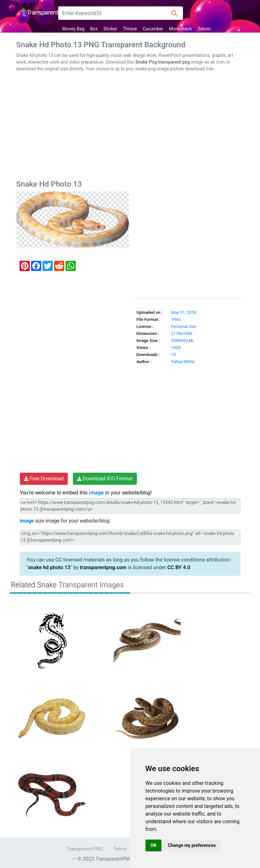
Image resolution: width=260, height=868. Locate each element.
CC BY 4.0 (179, 567)
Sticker (110, 29)
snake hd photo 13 (49, 567)
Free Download (44, 479)
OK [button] (154, 845)
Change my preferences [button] (192, 845)
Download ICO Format (105, 479)
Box (94, 29)
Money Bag (73, 29)
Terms (120, 849)
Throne (130, 29)
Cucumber (153, 29)
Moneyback (180, 29)
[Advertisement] (130, 127)
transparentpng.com (103, 567)
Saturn (204, 29)
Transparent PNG (85, 849)
